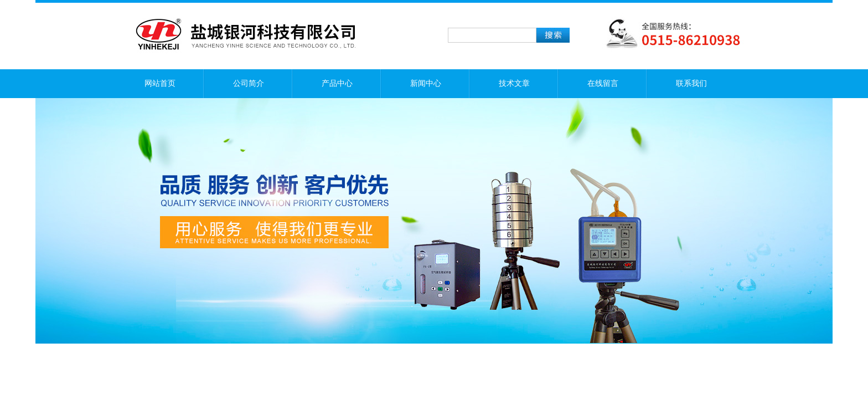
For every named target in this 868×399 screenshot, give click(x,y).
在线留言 (603, 83)
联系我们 (691, 83)
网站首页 (160, 83)
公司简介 (249, 83)
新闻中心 (426, 83)
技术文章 (514, 83)
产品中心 (337, 83)
